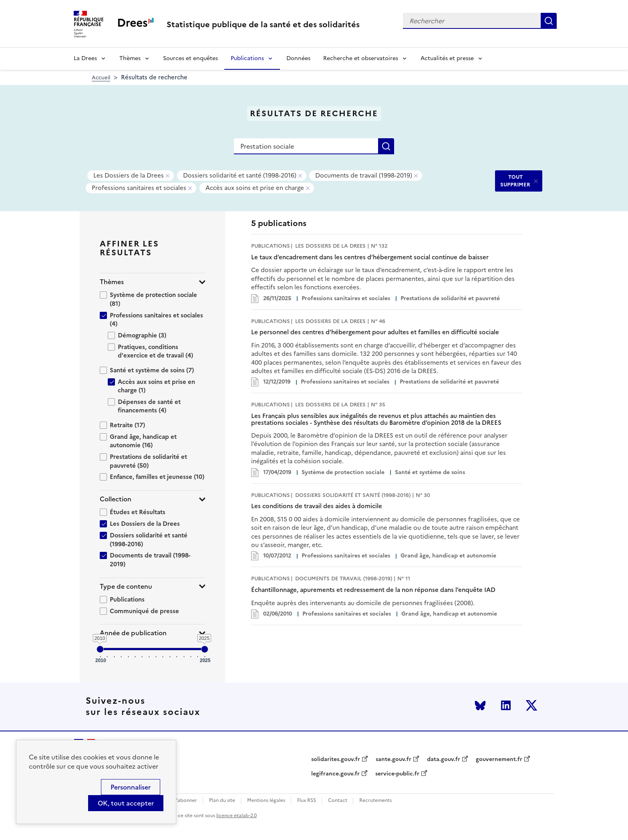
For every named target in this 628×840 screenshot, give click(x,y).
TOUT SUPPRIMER (515, 181)
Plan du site (222, 801)
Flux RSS (307, 801)
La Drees (85, 58)
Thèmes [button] (112, 282)
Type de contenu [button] (126, 587)
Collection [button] (116, 499)
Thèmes (130, 58)
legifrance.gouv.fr (335, 774)
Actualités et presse (447, 58)
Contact (338, 801)
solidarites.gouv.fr (336, 759)
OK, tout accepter (126, 803)
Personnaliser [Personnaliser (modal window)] (131, 787)
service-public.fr (397, 774)
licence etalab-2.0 (237, 816)
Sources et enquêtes (190, 58)
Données (298, 58)
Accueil (101, 78)
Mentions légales (266, 801)
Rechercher (549, 21)
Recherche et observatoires (361, 58)
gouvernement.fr (499, 759)
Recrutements (375, 801)
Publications (247, 58)
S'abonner (185, 801)
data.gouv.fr (444, 759)
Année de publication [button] (133, 633)
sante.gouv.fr (394, 759)
